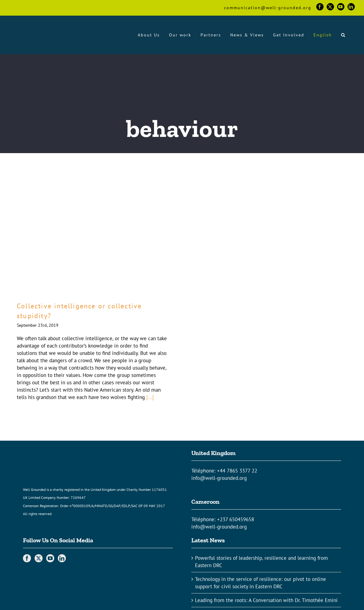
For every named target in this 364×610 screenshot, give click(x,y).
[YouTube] (50, 558)
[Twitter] (39, 558)
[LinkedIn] (62, 558)
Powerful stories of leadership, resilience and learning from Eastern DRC (261, 562)
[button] (343, 35)
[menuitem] (323, 35)
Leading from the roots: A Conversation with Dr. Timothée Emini (266, 600)
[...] (150, 397)
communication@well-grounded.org (268, 8)
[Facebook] (27, 558)
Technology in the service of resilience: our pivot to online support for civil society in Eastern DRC (261, 583)
